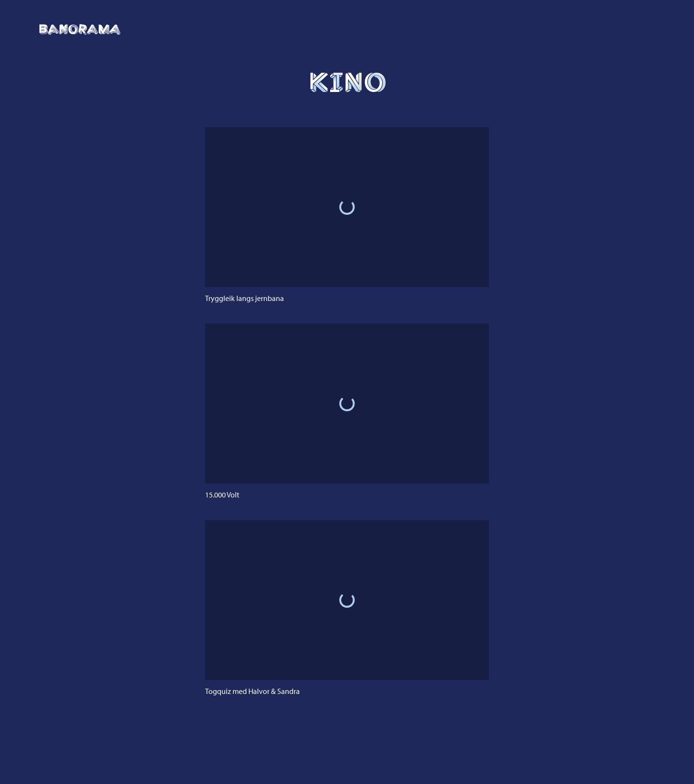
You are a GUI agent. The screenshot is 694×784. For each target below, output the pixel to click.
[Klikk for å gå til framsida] (80, 29)
